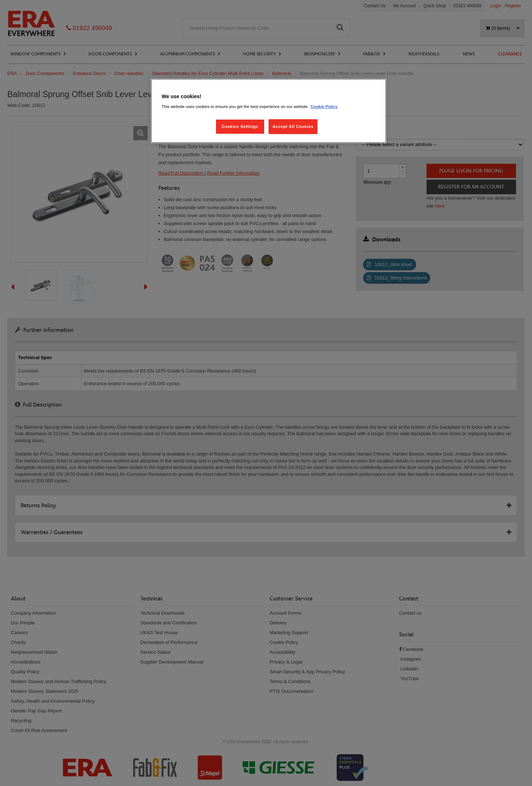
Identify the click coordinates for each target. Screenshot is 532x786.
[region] (269, 111)
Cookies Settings (240, 126)
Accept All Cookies (293, 126)
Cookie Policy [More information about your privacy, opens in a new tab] (324, 107)
